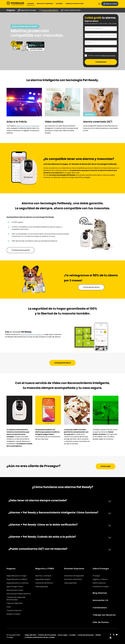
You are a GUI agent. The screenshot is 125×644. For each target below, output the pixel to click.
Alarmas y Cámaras (43, 576)
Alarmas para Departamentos (19, 594)
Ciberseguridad (42, 587)
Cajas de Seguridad (14, 603)
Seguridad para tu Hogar (17, 576)
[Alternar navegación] (99, 4)
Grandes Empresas (74, 569)
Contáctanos (100, 608)
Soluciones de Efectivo (44, 583)
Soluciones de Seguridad (74, 576)
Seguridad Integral (43, 579)
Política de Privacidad (47, 635)
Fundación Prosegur (101, 587)
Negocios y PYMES (45, 569)
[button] (31, 4)
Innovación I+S (100, 600)
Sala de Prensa (101, 622)
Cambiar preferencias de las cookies (40, 637)
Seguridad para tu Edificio (17, 579)
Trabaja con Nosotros (104, 615)
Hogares (11, 569)
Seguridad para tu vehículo (18, 583)
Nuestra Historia (99, 583)
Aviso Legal (63, 635)
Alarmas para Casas (15, 590)
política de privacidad (108, 56)
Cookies (72, 635)
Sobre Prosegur (101, 569)
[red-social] (110, 635)
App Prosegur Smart (15, 587)
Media (98, 635)
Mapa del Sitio (31, 635)
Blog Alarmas (100, 593)
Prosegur (96, 576)
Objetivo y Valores (100, 579)
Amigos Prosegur (13, 614)
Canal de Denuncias (86, 635)
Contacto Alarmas (14, 610)
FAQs (9, 607)
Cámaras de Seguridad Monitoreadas (16, 598)
